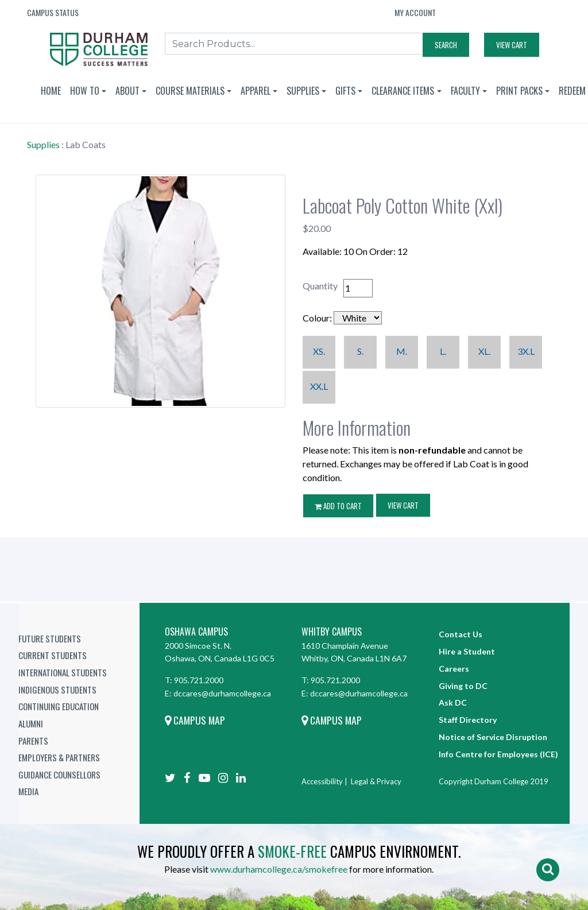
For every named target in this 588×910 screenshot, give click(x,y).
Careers (454, 669)
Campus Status (53, 12)
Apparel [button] (256, 91)
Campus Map (195, 720)
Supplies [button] (303, 91)
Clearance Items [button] (403, 91)
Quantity (320, 286)
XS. (319, 351)
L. (443, 351)
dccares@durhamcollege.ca (222, 693)
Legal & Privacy (376, 781)
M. (402, 351)
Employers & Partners (59, 757)
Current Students (53, 655)
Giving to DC (463, 686)
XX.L (319, 386)
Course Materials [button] (190, 91)
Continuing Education (59, 706)
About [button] (127, 91)
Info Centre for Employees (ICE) (498, 754)
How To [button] (85, 91)
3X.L (526, 351)
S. (360, 351)
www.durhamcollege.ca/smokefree (279, 869)
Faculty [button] (465, 91)
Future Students (50, 638)
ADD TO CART (338, 506)
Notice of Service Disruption (493, 737)
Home (51, 91)
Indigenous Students (57, 690)
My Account (415, 12)
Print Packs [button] (519, 91)
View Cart (512, 45)
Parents (33, 741)
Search (446, 45)
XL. (484, 351)
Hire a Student (467, 651)
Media (28, 791)
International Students (63, 672)
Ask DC (453, 702)
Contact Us (461, 634)
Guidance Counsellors (59, 775)
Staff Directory (468, 720)
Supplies (43, 144)
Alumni (31, 723)
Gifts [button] (345, 91)
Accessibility (322, 781)
